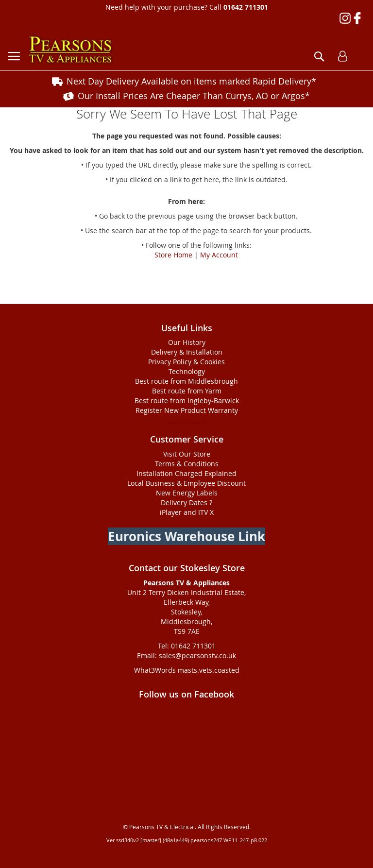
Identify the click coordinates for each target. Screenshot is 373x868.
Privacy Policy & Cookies (186, 362)
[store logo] (70, 50)
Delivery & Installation (187, 352)
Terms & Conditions (187, 464)
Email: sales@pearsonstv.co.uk (186, 655)
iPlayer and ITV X (187, 512)
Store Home (173, 255)
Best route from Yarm (187, 391)
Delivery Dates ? (186, 502)
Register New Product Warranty (187, 410)
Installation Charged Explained (186, 473)
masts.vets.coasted (209, 670)
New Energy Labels (187, 493)
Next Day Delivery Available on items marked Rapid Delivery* (191, 81)
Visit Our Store (187, 454)
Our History (187, 342)
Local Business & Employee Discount (186, 483)
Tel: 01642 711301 (187, 646)
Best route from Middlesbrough (186, 381)
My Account (219, 255)
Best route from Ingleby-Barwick (187, 400)
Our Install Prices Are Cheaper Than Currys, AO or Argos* (194, 96)
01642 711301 (246, 7)
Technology (187, 371)
